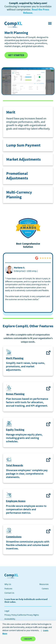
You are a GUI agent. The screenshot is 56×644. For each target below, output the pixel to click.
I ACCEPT (28, 639)
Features (8, 589)
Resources (44, 584)
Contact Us (9, 593)
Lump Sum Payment (23, 145)
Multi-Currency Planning (19, 194)
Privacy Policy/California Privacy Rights (22, 615)
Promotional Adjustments (17, 176)
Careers (45, 589)
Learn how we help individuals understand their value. (26, 600)
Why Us (8, 584)
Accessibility (10, 619)
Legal (7, 611)
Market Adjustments (24, 159)
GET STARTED (16, 55)
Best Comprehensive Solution (28, 245)
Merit (11, 112)
